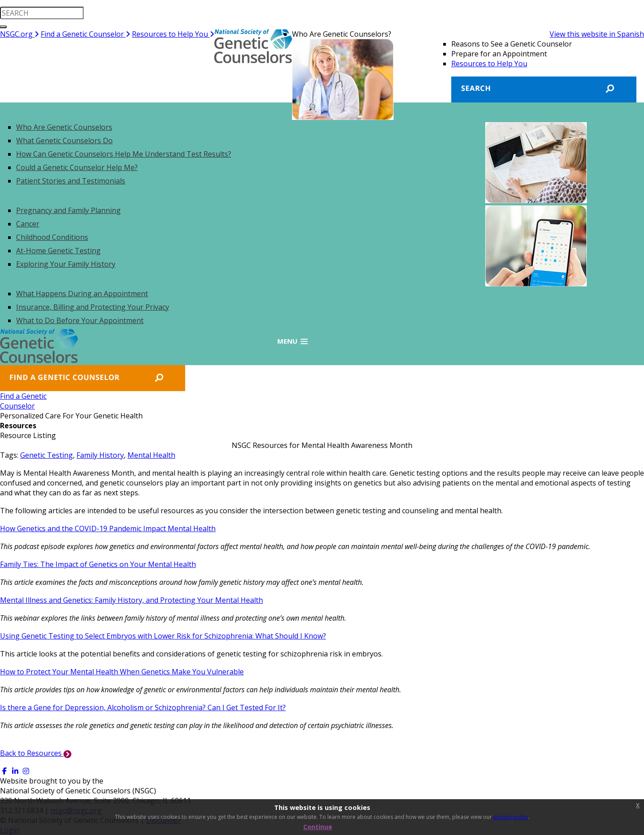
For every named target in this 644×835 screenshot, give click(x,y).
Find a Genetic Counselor (85, 34)
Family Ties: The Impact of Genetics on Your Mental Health (98, 564)
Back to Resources (36, 753)
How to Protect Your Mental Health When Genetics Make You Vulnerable (122, 672)
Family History (100, 455)
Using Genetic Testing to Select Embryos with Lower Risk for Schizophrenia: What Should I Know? (163, 636)
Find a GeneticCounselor (23, 401)
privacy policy (511, 817)
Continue (318, 827)
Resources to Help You (173, 34)
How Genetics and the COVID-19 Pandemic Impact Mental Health (108, 528)
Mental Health (151, 455)
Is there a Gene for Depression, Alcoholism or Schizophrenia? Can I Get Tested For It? (143, 707)
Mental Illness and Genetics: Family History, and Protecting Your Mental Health (131, 600)
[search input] (42, 13)
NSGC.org (19, 34)
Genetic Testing (47, 455)
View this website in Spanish (597, 34)
